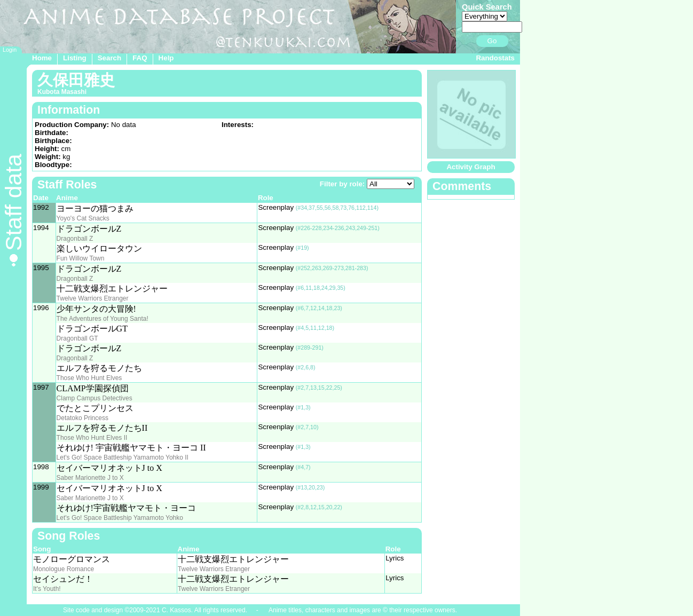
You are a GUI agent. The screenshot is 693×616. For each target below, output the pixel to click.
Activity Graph (471, 167)
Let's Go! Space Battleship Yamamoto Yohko (120, 518)
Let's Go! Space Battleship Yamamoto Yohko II (123, 457)
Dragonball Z (75, 239)
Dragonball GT (77, 338)
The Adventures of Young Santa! (103, 319)
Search (109, 58)
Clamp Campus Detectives (94, 398)
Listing (75, 58)
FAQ (140, 58)
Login (10, 50)
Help (166, 58)
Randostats (495, 58)
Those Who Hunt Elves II (92, 438)
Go (492, 41)
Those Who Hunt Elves (89, 378)
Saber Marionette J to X (90, 478)
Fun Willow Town (81, 258)
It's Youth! (47, 589)
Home (42, 58)
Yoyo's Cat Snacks (83, 218)
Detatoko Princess (82, 418)
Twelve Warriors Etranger (93, 298)
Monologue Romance (64, 569)
